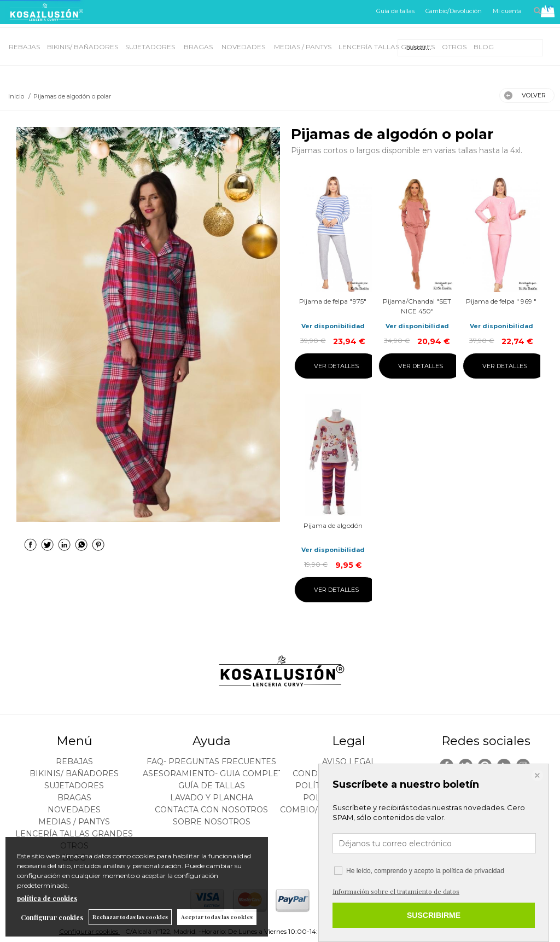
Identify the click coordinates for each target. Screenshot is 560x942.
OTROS (454, 47)
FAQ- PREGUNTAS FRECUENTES (211, 761)
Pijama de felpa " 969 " (501, 301)
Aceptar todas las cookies (217, 917)
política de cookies (47, 898)
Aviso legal (349, 761)
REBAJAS (24, 47)
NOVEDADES (244, 47)
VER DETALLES (336, 366)
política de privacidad (473, 871)
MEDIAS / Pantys (303, 47)
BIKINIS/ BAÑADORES (83, 47)
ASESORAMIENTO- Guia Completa (215, 774)
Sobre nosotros (212, 822)
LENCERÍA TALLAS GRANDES (387, 47)
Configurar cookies (52, 917)
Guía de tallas (395, 11)
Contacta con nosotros (211, 810)
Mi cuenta (507, 11)
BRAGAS (199, 47)
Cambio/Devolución (454, 11)
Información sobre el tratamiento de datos (396, 891)
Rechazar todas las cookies (130, 917)
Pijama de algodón (333, 525)
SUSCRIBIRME (434, 915)
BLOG (484, 47)
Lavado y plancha (212, 798)
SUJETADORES (151, 47)
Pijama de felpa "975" (333, 301)
